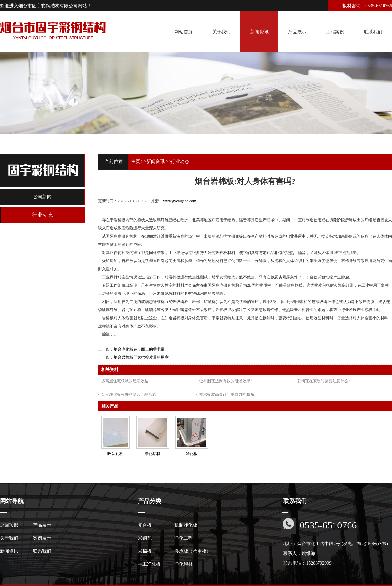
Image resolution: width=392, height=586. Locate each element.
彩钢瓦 (145, 538)
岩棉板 (145, 551)
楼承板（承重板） (193, 551)
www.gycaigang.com (180, 201)
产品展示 (42, 525)
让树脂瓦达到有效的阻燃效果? (226, 381)
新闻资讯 (155, 162)
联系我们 (42, 551)
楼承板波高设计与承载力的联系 (227, 394)
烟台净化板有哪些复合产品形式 (129, 394)
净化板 (192, 454)
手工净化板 (149, 564)
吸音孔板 (115, 454)
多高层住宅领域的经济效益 (125, 381)
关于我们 (9, 538)
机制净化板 (186, 525)
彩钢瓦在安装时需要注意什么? (324, 381)
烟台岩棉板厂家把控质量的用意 (141, 357)
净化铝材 (153, 454)
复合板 (145, 525)
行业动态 (180, 162)
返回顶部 (9, 525)
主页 (136, 162)
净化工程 (184, 538)
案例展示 (42, 538)
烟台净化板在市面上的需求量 (139, 349)
